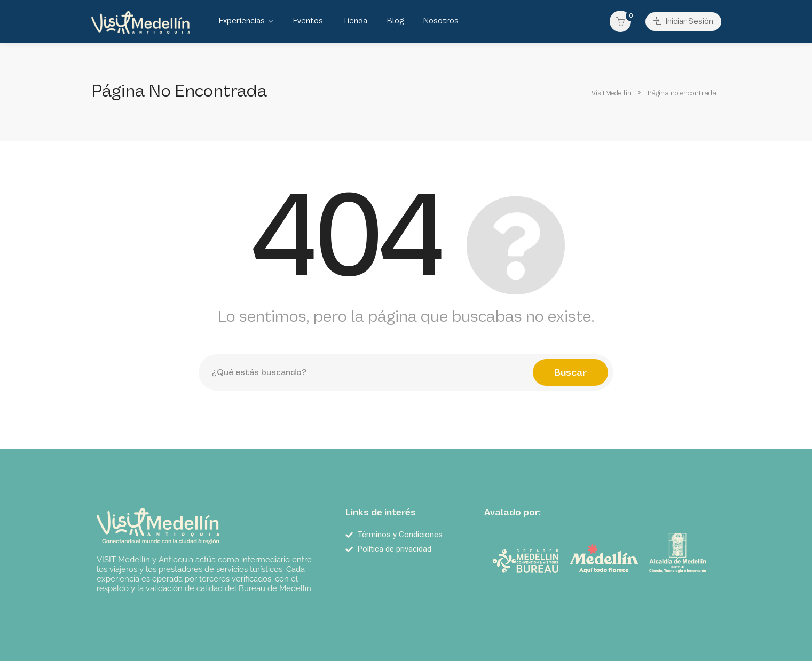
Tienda (355, 21)
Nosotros (441, 21)
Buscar (570, 372)
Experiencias (242, 21)
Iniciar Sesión (683, 22)
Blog (395, 21)
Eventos (308, 21)
